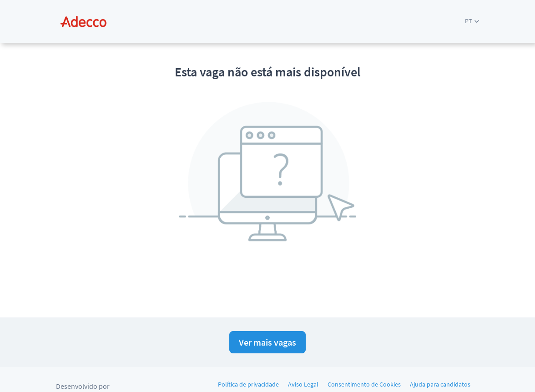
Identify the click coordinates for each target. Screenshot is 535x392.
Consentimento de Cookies (364, 384)
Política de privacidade (248, 384)
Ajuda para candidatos (440, 384)
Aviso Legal (303, 384)
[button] (472, 21)
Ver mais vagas (267, 342)
